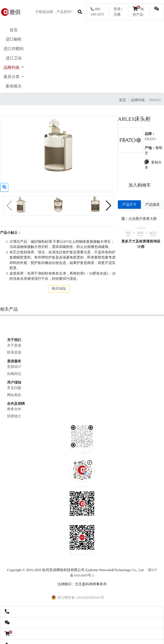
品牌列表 (138, 100)
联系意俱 (14, 349)
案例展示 (14, 86)
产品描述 (152, 205)
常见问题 (14, 384)
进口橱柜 (14, 39)
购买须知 (58, 285)
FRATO (150, 139)
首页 (14, 30)
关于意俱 (14, 342)
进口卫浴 (14, 58)
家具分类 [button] (12, 77)
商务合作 (14, 406)
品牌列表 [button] (12, 68)
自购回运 (14, 370)
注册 (117, 14)
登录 (117, 9)
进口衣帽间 (14, 49)
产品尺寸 (128, 205)
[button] (107, 203)
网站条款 (14, 391)
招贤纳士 (14, 413)
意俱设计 (14, 363)
